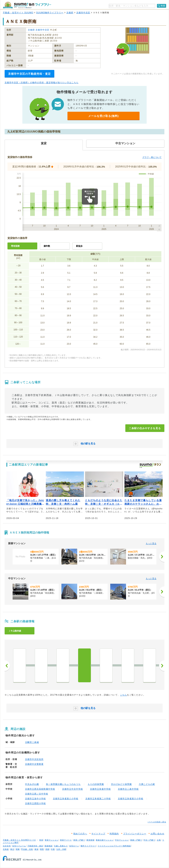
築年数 (47, 246)
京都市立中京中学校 (73, 789)
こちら (123, 695)
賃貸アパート (66, 840)
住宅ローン (74, 846)
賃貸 (41, 840)
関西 (42, 849)
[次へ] (162, 557)
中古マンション (122, 840)
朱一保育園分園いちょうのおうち (63, 784)
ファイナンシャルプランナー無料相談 (114, 846)
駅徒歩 (79, 246)
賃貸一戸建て (79, 840)
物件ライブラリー (88, 846)
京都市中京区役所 (34, 759)
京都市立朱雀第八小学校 (66, 799)
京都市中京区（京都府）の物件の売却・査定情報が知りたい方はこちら (42, 83)
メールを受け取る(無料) (103, 116)
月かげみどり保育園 (121, 784)
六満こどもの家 (147, 784)
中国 (53, 849)
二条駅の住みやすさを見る (145, 428)
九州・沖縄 (61, 849)
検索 (163, 6)
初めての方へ (80, 834)
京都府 (70, 13)
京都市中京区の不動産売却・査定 (29, 74)
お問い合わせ (157, 834)
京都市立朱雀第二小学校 (98, 799)
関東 (18, 849)
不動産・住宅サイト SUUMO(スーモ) (19, 840)
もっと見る (151, 544)
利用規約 (114, 834)
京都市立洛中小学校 (35, 799)
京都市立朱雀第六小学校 (131, 799)
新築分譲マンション (105, 840)
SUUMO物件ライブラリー (50, 13)
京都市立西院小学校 (35, 803)
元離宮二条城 (32, 742)
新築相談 (48, 846)
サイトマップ (98, 834)
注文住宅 (7, 846)
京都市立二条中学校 (128, 789)
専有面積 (15, 246)
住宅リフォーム (19, 846)
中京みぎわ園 (32, 784)
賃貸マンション (52, 840)
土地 (159, 840)
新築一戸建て (136, 840)
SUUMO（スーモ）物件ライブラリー (27, 5)
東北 (12, 849)
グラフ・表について (152, 157)
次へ (162, 666)
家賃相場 (90, 840)
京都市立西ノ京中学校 (37, 794)
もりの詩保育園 (96, 784)
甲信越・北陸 (27, 849)
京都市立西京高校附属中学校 (40, 789)
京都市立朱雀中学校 (100, 789)
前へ (7, 666)
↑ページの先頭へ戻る (157, 822)
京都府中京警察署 (34, 764)
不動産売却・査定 (35, 846)
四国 (47, 849)
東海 (36, 849)
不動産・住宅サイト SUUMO (18, 13)
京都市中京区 (83, 13)
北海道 (6, 849)
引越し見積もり (61, 846)
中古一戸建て (149, 840)
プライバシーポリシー (135, 834)
